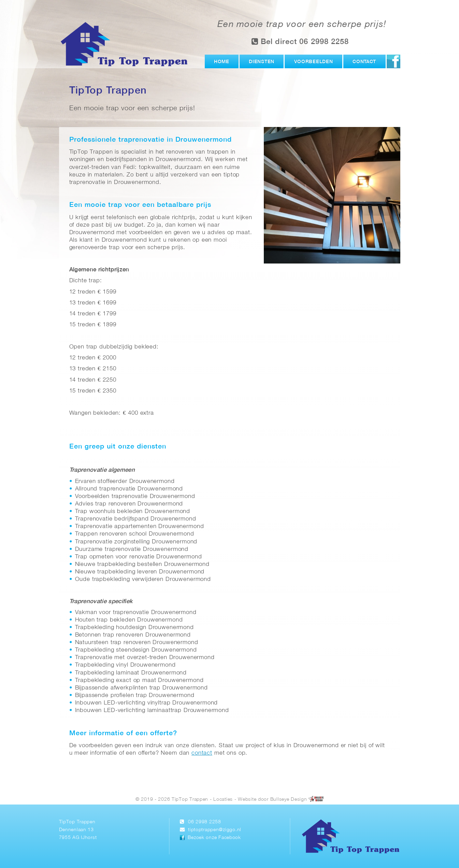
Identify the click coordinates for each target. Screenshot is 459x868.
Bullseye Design (289, 799)
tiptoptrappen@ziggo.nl (215, 830)
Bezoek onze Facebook (214, 838)
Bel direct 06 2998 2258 (300, 41)
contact (202, 753)
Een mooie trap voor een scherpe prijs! (302, 25)
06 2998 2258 (205, 822)
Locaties (223, 799)
